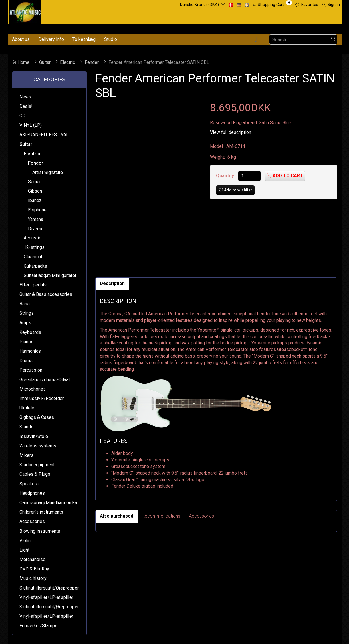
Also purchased (117, 516)
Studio (111, 39)
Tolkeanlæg (84, 39)
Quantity (226, 176)
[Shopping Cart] (272, 5)
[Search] (334, 40)
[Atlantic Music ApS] (25, 11)
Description (112, 283)
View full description (231, 132)
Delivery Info (51, 39)
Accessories (201, 516)
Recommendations (161, 516)
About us (21, 39)
